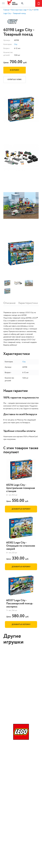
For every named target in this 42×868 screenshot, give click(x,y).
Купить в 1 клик (15, 80)
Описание (9, 303)
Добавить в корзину (21, 509)
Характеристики (28, 303)
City (16, 44)
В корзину (15, 70)
